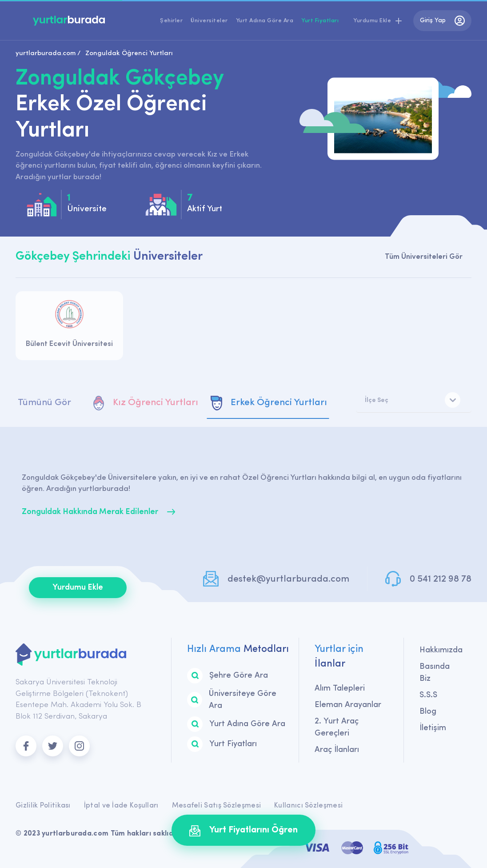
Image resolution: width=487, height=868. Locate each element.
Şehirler (171, 21)
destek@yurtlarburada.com (288, 579)
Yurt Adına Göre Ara (265, 21)
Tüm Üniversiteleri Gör (424, 257)
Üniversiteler (209, 21)
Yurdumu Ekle (78, 588)
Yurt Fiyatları (320, 21)
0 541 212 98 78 (441, 579)
